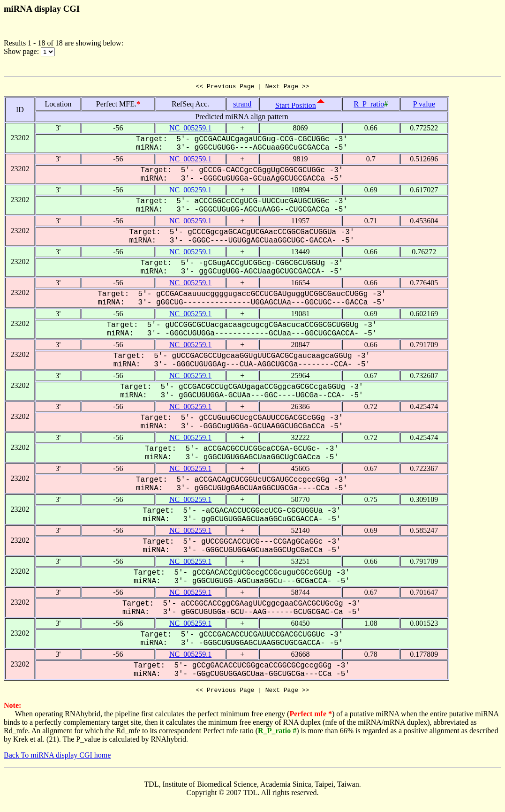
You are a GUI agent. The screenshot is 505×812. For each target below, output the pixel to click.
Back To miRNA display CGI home (57, 758)
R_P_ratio (369, 105)
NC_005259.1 (190, 129)
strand (242, 105)
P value (424, 105)
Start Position (296, 107)
